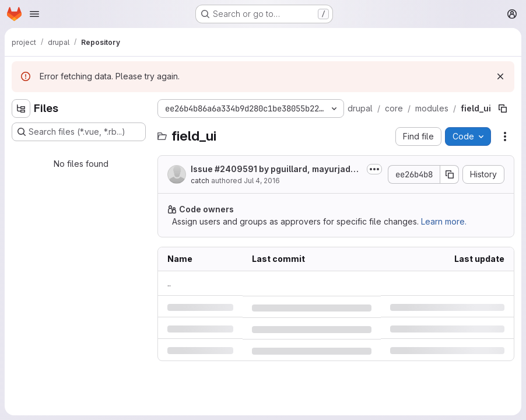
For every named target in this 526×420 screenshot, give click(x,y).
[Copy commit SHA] (450, 174)
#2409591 (236, 169)
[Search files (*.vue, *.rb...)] (79, 132)
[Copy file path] (503, 108)
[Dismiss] (500, 76)
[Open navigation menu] (34, 14)
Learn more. (444, 221)
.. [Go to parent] (169, 283)
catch (200, 181)
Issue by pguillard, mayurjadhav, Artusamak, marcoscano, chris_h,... (276, 169)
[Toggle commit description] (374, 169)
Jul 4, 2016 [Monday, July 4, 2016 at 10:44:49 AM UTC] (262, 181)
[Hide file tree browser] (21, 108)
